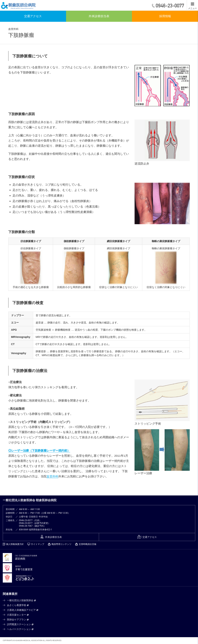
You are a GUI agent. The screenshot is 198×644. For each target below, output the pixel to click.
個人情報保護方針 (15, 545)
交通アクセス (33, 17)
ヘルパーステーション (19, 630)
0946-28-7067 (26, 526)
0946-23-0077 (26, 521)
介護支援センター (17, 615)
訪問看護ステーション (19, 625)
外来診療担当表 (99, 17)
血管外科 (52, 477)
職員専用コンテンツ (61, 545)
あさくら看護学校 (17, 606)
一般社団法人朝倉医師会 (20, 601)
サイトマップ (38, 545)
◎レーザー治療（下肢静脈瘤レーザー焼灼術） (39, 451)
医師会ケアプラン (17, 620)
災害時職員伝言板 (88, 545)
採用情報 (165, 17)
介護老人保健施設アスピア (21, 610)
